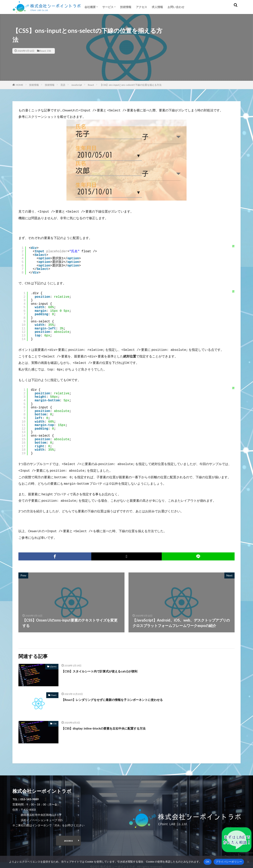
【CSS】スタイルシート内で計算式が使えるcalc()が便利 (107, 666)
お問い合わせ (176, 7)
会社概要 (90, 7)
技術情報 (126, 7)
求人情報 (157, 7)
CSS (49, 51)
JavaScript (77, 85)
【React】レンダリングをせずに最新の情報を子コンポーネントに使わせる (122, 694)
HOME (20, 85)
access (68, 836)
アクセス (142, 7)
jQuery (53, 661)
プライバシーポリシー (229, 862)
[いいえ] (248, 862)
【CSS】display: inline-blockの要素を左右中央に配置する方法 (111, 723)
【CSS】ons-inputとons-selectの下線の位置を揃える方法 (131, 85)
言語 (63, 85)
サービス (108, 7)
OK (207, 862)
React (43, 51)
